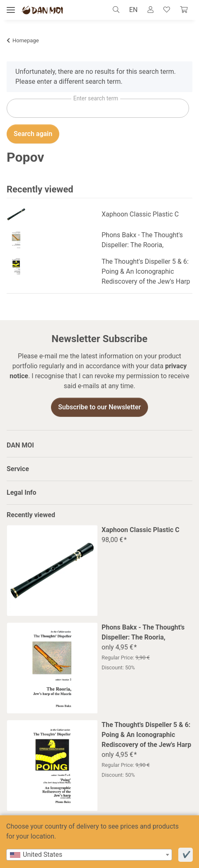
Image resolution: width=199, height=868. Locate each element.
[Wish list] (167, 10)
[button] (118, 10)
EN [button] (133, 10)
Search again (33, 134)
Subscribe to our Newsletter (99, 407)
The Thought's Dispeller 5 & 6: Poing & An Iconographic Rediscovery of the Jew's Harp (146, 271)
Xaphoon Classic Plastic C (140, 214)
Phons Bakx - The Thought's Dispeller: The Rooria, (142, 240)
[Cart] (184, 10)
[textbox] (89, 855)
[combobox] (89, 855)
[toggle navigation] (11, 10)
